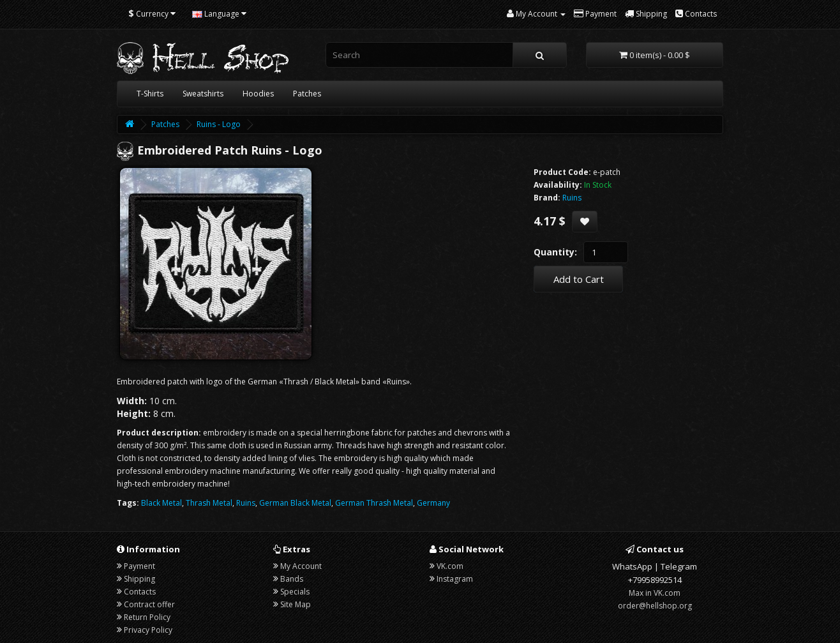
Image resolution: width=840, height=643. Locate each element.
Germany (433, 503)
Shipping (139, 579)
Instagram (455, 579)
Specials (295, 592)
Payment (139, 566)
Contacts (140, 592)
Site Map (296, 604)
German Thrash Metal (374, 503)
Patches (307, 94)
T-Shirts (150, 94)
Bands (292, 579)
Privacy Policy (148, 630)
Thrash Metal (209, 503)
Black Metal (161, 503)
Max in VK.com (655, 593)
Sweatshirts (203, 94)
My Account (301, 566)
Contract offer (149, 604)
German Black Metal (295, 503)
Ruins (246, 503)
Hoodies (258, 94)
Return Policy (147, 617)
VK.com (450, 566)
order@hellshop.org (655, 606)
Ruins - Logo (219, 124)
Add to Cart (579, 279)
